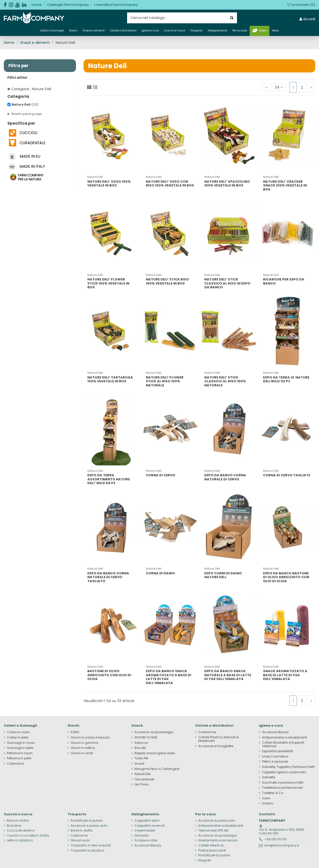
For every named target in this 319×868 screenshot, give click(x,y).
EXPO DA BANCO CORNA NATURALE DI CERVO (225, 477)
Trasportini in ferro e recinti (91, 845)
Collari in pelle (18, 738)
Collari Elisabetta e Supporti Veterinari (283, 744)
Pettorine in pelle (19, 758)
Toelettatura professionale (282, 788)
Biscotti (140, 748)
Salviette (269, 777)
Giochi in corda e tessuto (90, 738)
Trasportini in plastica (87, 851)
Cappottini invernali (150, 826)
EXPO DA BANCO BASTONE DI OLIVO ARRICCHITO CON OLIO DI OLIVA (286, 577)
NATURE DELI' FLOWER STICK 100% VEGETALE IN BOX (108, 283)
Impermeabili (145, 831)
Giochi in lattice (83, 748)
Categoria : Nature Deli (31, 89)
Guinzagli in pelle (20, 748)
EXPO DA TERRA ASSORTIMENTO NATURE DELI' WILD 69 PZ (109, 479)
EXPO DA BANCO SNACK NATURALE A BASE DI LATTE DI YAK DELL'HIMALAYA (228, 675)
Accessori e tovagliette (216, 746)
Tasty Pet (141, 758)
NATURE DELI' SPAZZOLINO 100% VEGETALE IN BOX (227, 184)
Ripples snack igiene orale (155, 753)
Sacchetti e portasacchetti (283, 783)
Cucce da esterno (21, 831)
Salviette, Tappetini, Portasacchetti (288, 767)
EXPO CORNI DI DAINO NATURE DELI (223, 575)
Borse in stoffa (18, 821)
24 (279, 87)
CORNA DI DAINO (160, 573)
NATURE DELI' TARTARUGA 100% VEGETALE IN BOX (110, 379)
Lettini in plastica (20, 840)
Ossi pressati (144, 779)
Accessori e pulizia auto (89, 826)
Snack (139, 764)
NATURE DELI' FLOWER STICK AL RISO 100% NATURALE (165, 381)
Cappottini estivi (147, 821)
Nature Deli (25, 105)
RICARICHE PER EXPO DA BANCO (284, 281)
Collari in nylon (18, 732)
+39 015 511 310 (275, 839)
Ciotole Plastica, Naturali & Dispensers (218, 739)
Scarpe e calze (146, 840)
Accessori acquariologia (154, 732)
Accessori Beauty (275, 732)
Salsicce (141, 743)
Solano (268, 803)
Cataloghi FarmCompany (68, 5)
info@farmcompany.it (282, 845)
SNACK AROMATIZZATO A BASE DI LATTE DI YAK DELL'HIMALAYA (285, 675)
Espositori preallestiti (278, 751)
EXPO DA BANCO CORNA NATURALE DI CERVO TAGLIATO (108, 577)
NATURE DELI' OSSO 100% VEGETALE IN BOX (109, 184)
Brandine (14, 826)
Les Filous (142, 784)
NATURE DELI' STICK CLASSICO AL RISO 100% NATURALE (225, 381)
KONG (75, 732)
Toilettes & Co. (273, 793)
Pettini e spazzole (275, 762)
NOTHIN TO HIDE (146, 738)
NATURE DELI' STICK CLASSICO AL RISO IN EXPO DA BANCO (227, 283)
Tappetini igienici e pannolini (284, 772)
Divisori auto (80, 840)
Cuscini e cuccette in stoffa (28, 836)
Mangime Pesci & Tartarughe (157, 769)
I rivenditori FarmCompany (116, 5)
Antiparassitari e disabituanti (285, 738)
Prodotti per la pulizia (87, 821)
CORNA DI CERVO (161, 475)
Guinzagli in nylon (21, 743)
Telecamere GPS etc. (214, 831)
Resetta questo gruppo (26, 114)
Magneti (205, 860)
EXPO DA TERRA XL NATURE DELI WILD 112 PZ (286, 379)
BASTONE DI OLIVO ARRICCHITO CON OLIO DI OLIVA (109, 675)
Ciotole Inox (207, 732)
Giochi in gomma (84, 743)
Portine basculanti (212, 851)
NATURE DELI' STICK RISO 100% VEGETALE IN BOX (167, 281)
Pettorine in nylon (20, 753)
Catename (15, 764)
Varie (266, 798)
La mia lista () (301, 5)
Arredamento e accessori (218, 840)
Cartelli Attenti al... (212, 845)
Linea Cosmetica (275, 757)
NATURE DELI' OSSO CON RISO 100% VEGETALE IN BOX (170, 184)
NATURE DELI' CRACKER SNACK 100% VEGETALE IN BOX (285, 185)
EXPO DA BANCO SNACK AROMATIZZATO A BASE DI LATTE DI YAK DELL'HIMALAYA (168, 677)
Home (37, 5)
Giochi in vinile (82, 753)
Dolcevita (142, 836)
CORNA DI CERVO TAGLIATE (287, 475)
